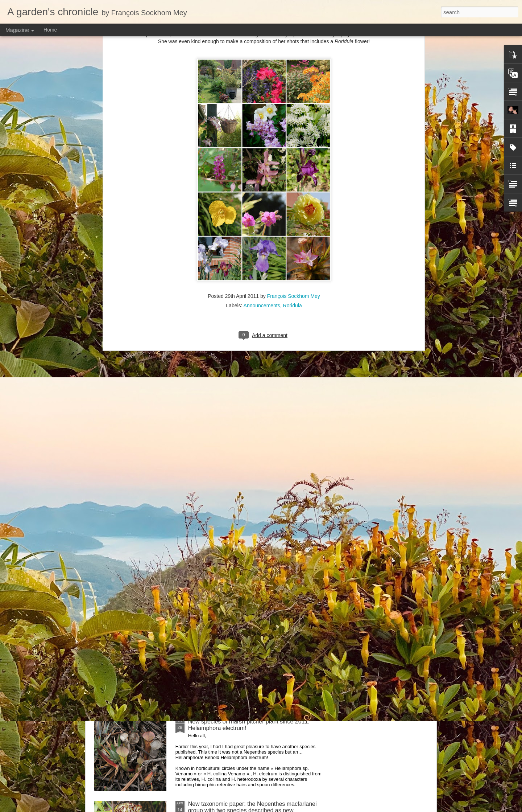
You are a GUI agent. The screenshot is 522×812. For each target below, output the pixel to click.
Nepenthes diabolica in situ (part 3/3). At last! (246, 474)
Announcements (262, 103)
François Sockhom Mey (294, 93)
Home (50, 30)
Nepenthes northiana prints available (235, 557)
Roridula (293, 103)
